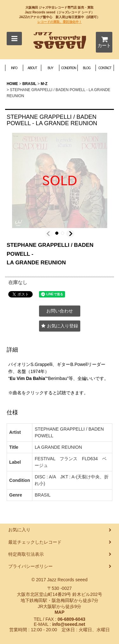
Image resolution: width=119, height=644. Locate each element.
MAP (60, 612)
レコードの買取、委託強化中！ (60, 22)
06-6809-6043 (71, 619)
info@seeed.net (69, 624)
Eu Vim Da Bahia (27, 378)
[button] (14, 39)
